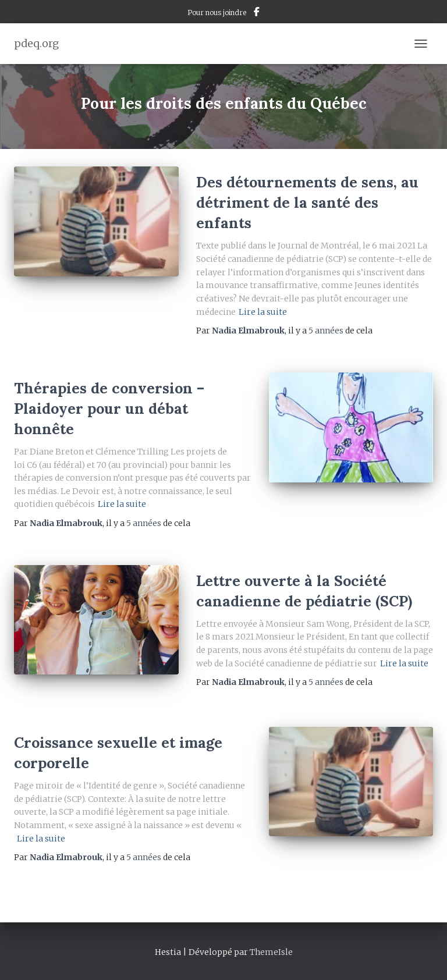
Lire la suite (263, 312)
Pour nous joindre (217, 13)
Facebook (257, 13)
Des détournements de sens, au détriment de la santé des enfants (307, 203)
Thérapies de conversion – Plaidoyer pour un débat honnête (109, 409)
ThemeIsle (271, 952)
